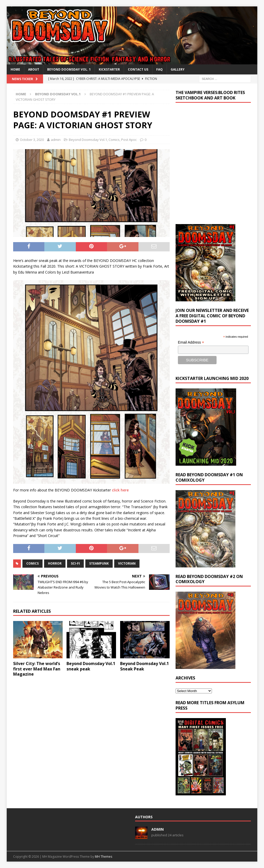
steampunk (99, 563)
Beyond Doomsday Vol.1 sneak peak (91, 666)
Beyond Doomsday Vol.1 (88, 140)
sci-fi (75, 563)
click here (120, 490)
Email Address (191, 342)
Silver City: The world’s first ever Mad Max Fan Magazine (37, 669)
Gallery (178, 69)
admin (56, 140)
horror (55, 563)
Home (15, 69)
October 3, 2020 (32, 140)
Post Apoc (129, 140)
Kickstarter (109, 69)
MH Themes (104, 857)
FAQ (159, 69)
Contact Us (138, 69)
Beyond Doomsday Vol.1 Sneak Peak (145, 666)
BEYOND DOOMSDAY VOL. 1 (69, 69)
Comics (114, 140)
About (34, 69)
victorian (127, 563)
